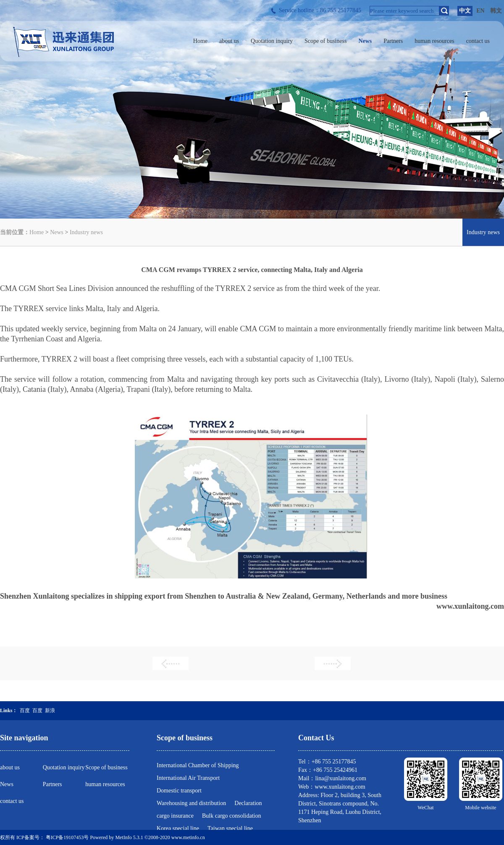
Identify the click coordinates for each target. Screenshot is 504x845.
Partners (52, 784)
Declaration (248, 803)
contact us (12, 801)
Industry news (86, 232)
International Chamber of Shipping (198, 765)
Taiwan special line (230, 828)
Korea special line (178, 828)
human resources (105, 784)
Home (37, 232)
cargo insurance (175, 816)
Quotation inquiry (64, 767)
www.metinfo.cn (188, 837)
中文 (465, 11)
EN (480, 11)
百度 (25, 710)
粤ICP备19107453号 (67, 837)
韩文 (496, 11)
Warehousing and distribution (191, 803)
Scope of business (106, 767)
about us (10, 767)
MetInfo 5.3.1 (129, 837)
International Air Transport (188, 778)
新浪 (50, 710)
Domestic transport (179, 791)
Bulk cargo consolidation (232, 816)
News (57, 232)
